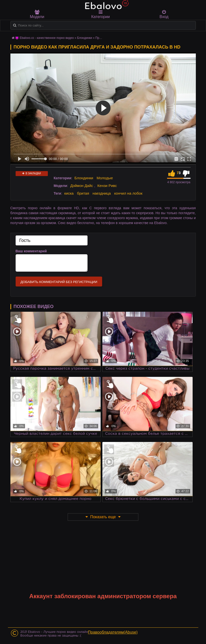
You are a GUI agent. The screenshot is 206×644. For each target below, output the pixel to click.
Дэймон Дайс (82, 186)
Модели (37, 14)
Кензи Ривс (107, 186)
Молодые (105, 178)
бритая (83, 193)
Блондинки (84, 178)
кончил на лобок (128, 193)
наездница (102, 193)
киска (69, 193)
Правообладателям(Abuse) (113, 632)
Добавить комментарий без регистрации (59, 282)
